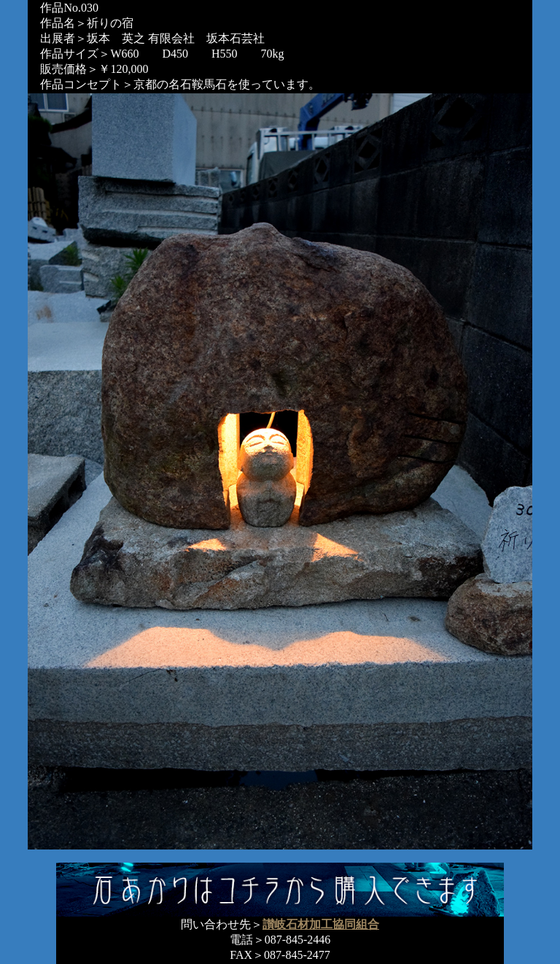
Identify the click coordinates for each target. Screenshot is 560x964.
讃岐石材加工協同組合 (321, 924)
